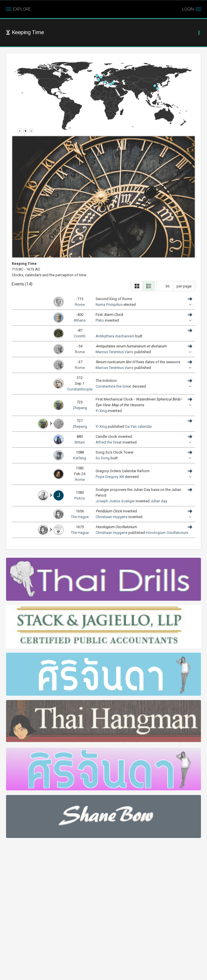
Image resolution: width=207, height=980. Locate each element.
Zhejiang (80, 408)
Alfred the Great (109, 442)
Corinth (80, 336)
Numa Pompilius (109, 305)
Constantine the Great (113, 386)
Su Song (103, 458)
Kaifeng (80, 458)
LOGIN (188, 9)
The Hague (80, 517)
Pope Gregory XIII (110, 477)
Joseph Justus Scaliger (115, 501)
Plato (100, 320)
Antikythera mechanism (115, 336)
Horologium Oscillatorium (167, 533)
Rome (80, 305)
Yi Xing (101, 411)
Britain (80, 442)
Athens (80, 320)
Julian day (159, 501)
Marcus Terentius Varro (115, 352)
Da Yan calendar (139, 426)
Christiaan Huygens (112, 517)
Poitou (80, 498)
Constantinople (80, 389)
